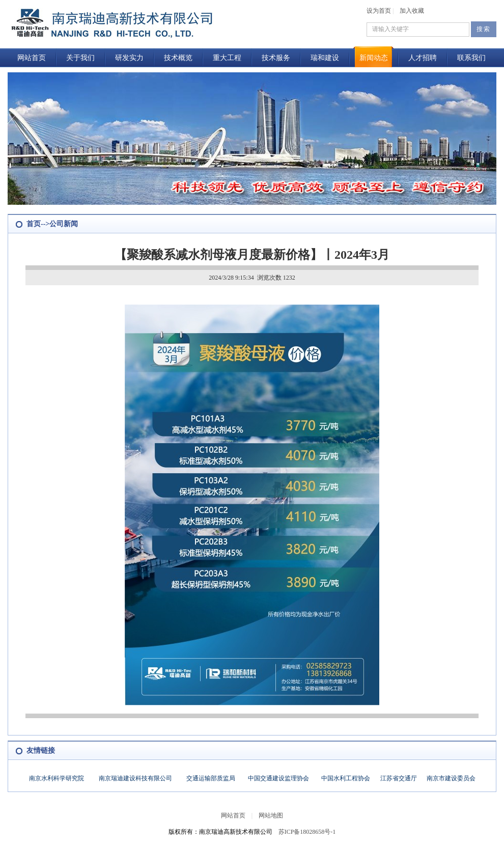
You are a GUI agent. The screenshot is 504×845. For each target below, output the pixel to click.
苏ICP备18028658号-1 (307, 832)
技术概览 (178, 58)
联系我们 (471, 58)
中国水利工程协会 (346, 778)
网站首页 (32, 58)
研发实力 (129, 58)
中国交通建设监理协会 (278, 778)
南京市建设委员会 (451, 778)
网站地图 (271, 815)
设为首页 (379, 11)
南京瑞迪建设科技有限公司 (135, 778)
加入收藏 (412, 11)
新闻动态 (374, 58)
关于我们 (80, 58)
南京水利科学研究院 (57, 778)
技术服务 (276, 58)
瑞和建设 (325, 58)
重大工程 (227, 58)
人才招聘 (423, 58)
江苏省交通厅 (399, 778)
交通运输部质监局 (211, 778)
